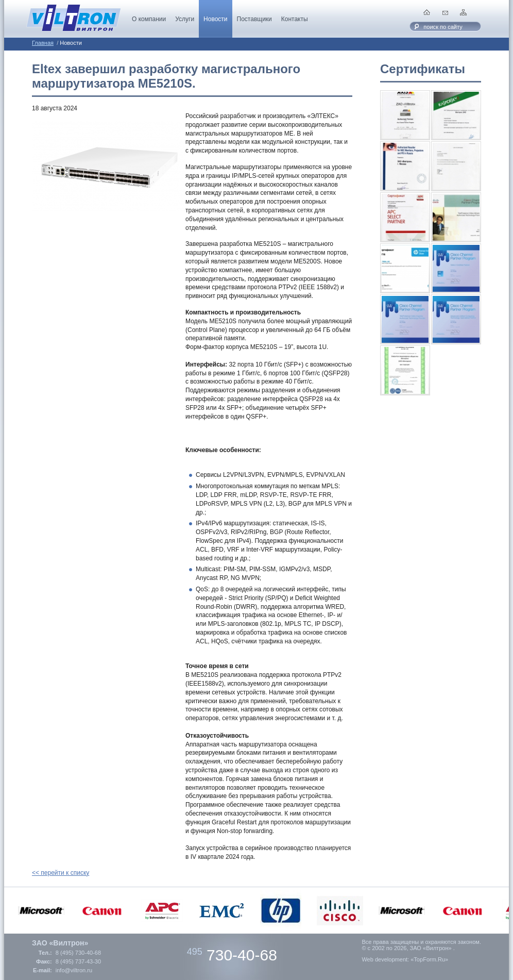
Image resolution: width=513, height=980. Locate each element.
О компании (149, 19)
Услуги (185, 19)
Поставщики (254, 19)
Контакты (295, 19)
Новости (215, 19)
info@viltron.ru (74, 970)
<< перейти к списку (61, 873)
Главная (43, 43)
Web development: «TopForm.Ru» (405, 959)
